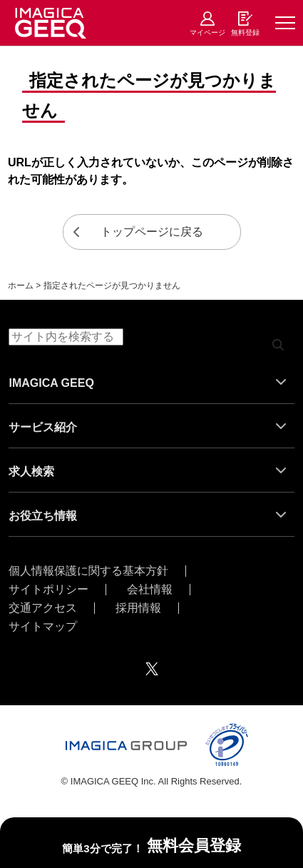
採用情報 (138, 608)
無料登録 (245, 32)
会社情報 (150, 590)
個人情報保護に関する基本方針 (88, 571)
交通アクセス (43, 608)
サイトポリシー (48, 590)
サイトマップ (43, 627)
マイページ (207, 32)
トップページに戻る (152, 232)
